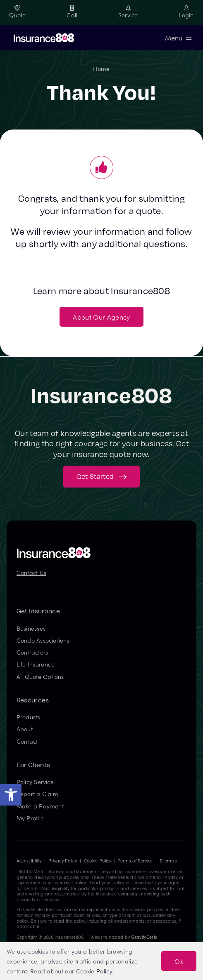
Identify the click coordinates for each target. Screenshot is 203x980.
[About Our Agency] (101, 317)
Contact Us (31, 572)
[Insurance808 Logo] (54, 550)
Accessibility (29, 861)
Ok (179, 961)
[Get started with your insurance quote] (101, 477)
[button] (11, 795)
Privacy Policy (63, 861)
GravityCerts (144, 937)
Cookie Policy (98, 861)
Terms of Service (135, 861)
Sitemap (168, 861)
